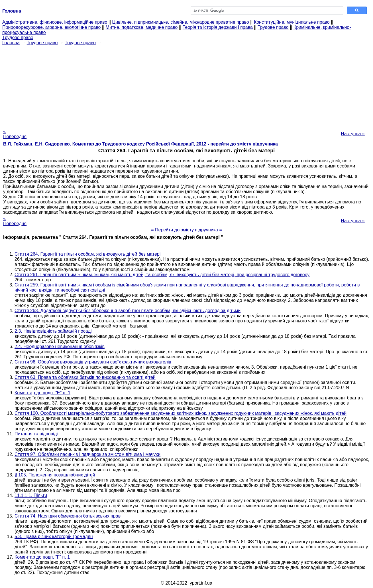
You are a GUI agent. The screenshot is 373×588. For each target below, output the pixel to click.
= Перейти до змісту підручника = (186, 230)
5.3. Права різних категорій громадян (54, 537)
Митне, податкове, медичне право (142, 27)
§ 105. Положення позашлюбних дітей (55, 475)
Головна (11, 43)
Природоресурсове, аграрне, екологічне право (51, 27)
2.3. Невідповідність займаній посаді (53, 331)
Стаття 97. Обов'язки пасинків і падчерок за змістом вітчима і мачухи (87, 454)
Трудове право (273, 27)
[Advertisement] (187, 85)
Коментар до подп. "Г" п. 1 (42, 557)
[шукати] (266, 11)
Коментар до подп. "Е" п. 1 (42, 393)
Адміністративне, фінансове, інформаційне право (55, 22)
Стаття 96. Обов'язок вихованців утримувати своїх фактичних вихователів (93, 362)
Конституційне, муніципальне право (292, 22)
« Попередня (15, 134)
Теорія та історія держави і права (218, 27)
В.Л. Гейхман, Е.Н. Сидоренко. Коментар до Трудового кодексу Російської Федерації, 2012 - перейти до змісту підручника (140, 144)
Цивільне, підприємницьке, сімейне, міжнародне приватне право (181, 22)
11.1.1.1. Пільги (31, 495)
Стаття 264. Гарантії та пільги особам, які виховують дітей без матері (87, 254)
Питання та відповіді (36, 434)
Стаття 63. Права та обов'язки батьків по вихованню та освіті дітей (85, 377)
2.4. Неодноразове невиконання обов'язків (60, 346)
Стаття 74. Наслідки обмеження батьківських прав (68, 516)
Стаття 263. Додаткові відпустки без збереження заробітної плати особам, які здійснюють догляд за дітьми (128, 311)
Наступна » (353, 134)
